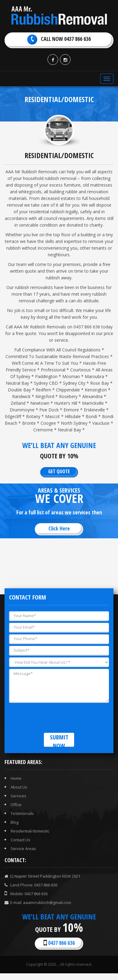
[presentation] (55, 716)
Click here (59, 528)
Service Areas (23, 849)
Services (18, 796)
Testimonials (22, 813)
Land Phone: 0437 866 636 (31, 885)
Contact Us (20, 840)
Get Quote (59, 471)
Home (16, 778)
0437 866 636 (59, 943)
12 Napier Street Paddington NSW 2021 (42, 876)
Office (16, 805)
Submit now (59, 740)
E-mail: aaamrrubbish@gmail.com (38, 902)
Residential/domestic (30, 831)
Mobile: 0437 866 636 (26, 894)
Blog (15, 822)
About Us (19, 787)
